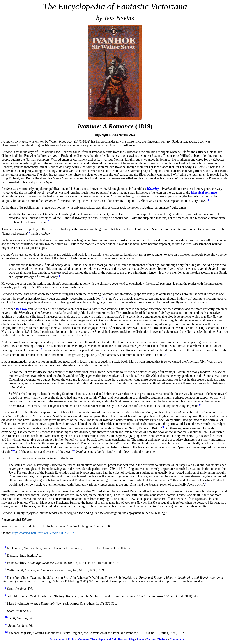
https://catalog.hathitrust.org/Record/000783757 (43, 533)
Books (141, 639)
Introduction (58, 639)
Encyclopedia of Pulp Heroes (109, 639)
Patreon (151, 639)
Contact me (177, 639)
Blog (132, 639)
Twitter (163, 639)
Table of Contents (78, 639)
